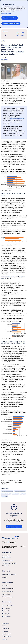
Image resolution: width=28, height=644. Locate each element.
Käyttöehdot (9, 629)
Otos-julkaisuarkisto (12, 588)
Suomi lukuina (6, 594)
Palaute (8, 626)
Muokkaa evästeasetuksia (14, 527)
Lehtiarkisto (10, 586)
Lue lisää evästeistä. (6, 13)
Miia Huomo (4, 60)
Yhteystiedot (5, 623)
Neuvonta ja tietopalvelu (9, 575)
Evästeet (8, 639)
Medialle (5, 577)
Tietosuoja (9, 631)
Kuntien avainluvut (7, 597)
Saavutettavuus (6, 634)
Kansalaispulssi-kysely (17, 119)
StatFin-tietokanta (11, 591)
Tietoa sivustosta (7, 637)
